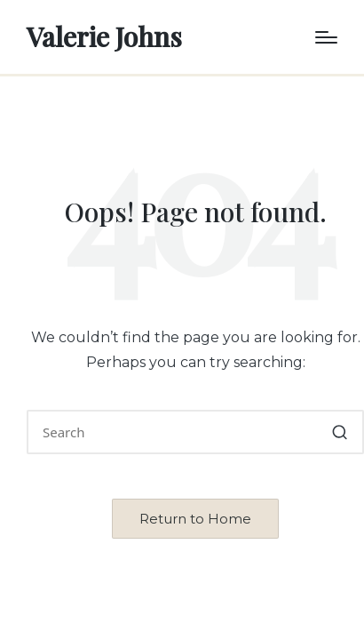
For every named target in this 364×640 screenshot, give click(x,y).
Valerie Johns (104, 37)
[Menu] (326, 37)
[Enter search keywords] (195, 432)
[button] (340, 432)
